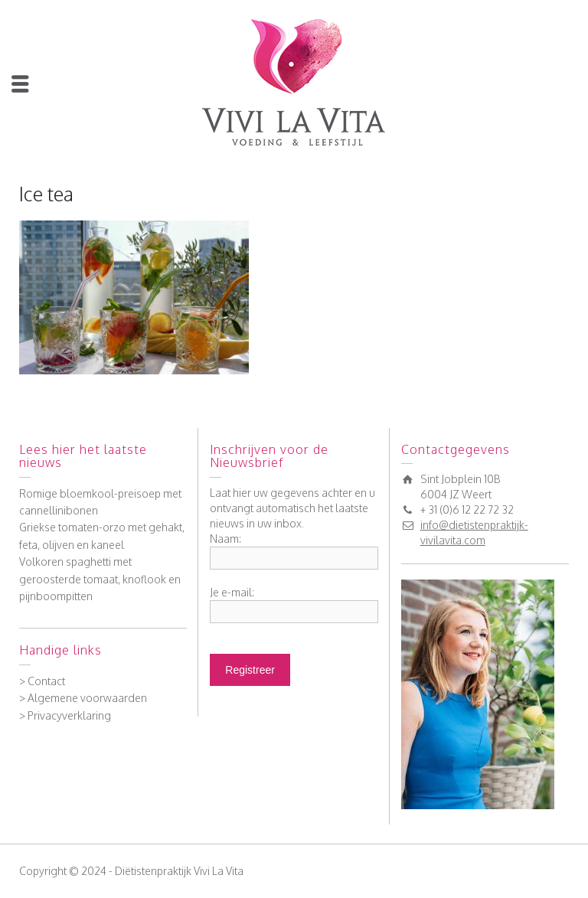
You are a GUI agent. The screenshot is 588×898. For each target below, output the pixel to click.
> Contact (42, 681)
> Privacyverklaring (65, 715)
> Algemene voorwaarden (83, 698)
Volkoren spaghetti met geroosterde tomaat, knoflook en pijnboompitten (100, 579)
